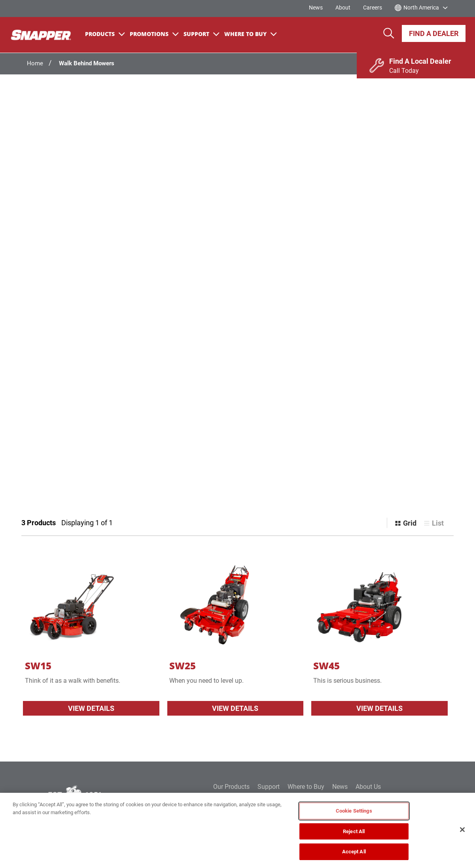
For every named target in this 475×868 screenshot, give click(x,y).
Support (202, 34)
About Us (368, 787)
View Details (91, 708)
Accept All (354, 852)
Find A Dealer (434, 33)
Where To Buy (251, 34)
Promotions (154, 34)
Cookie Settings (354, 811)
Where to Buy (306, 787)
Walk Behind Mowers (87, 63)
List (438, 523)
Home (35, 63)
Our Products (231, 787)
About (343, 8)
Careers (373, 8)
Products (105, 34)
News (316, 8)
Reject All (354, 831)
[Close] (462, 830)
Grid (410, 523)
